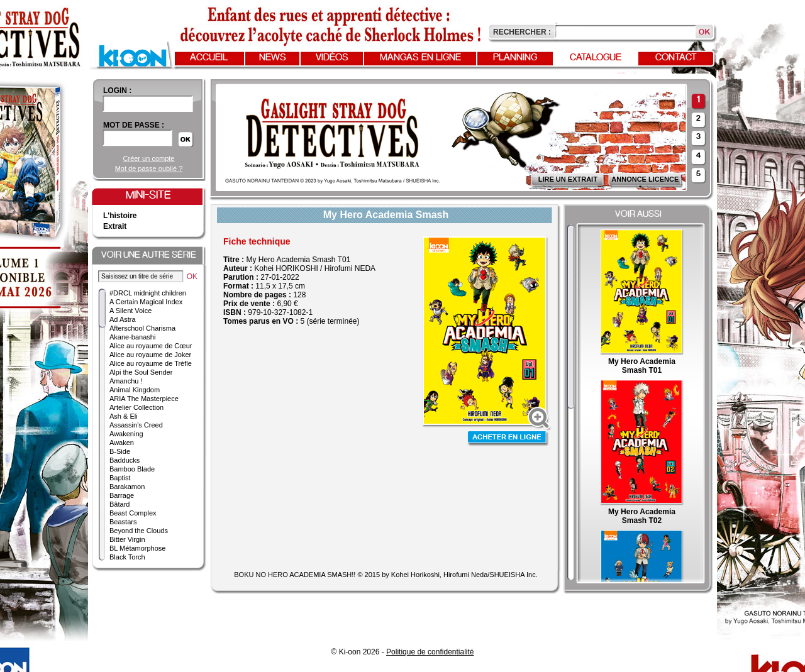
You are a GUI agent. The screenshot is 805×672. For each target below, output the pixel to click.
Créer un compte (149, 158)
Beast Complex (133, 513)
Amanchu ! (126, 381)
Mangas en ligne (420, 58)
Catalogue (596, 58)
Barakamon (127, 487)
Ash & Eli (124, 416)
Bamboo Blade (132, 469)
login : (117, 91)
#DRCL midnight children (148, 293)
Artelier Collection (136, 407)
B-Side (120, 451)
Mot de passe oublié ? (149, 168)
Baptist (120, 478)
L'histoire (120, 216)
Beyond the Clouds (139, 531)
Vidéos (332, 58)
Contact (676, 58)
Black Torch (127, 557)
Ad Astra (123, 319)
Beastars (123, 522)
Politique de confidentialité (430, 652)
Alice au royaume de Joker (150, 355)
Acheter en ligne (508, 438)
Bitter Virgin (127, 539)
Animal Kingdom (135, 390)
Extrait (115, 226)
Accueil (209, 58)
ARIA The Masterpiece (144, 399)
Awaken (122, 443)
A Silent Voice (130, 311)
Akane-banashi (132, 337)
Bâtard (119, 504)
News (273, 58)
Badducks (125, 460)
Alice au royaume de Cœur (151, 346)
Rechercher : (522, 32)
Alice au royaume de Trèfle (151, 363)
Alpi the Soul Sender (141, 372)
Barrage (122, 495)
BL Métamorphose (137, 548)
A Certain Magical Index (146, 302)
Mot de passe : (134, 125)
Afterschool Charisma (142, 328)
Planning (515, 58)
